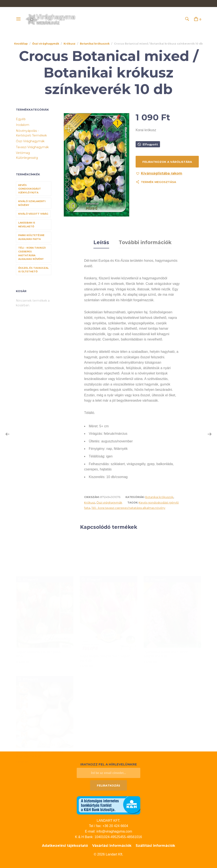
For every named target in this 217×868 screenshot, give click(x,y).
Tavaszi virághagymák (32, 147)
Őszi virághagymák (46, 44)
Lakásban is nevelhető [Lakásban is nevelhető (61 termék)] (27, 225)
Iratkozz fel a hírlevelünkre (109, 763)
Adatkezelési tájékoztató (65, 845)
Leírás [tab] (101, 242)
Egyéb (21, 119)
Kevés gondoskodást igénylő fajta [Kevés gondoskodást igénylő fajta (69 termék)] (30, 189)
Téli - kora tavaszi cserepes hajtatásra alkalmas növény (128, 507)
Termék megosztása (159, 182)
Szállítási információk (155, 845)
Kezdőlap (21, 44)
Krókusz (70, 44)
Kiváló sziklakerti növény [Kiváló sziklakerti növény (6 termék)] (32, 203)
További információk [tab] (145, 242)
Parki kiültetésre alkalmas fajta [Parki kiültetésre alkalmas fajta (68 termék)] (31, 237)
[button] (159, 173)
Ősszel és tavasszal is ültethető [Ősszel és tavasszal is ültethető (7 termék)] (33, 270)
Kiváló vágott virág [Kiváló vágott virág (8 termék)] (33, 214)
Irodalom (23, 125)
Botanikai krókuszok (95, 44)
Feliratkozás (108, 785)
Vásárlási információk (112, 845)
